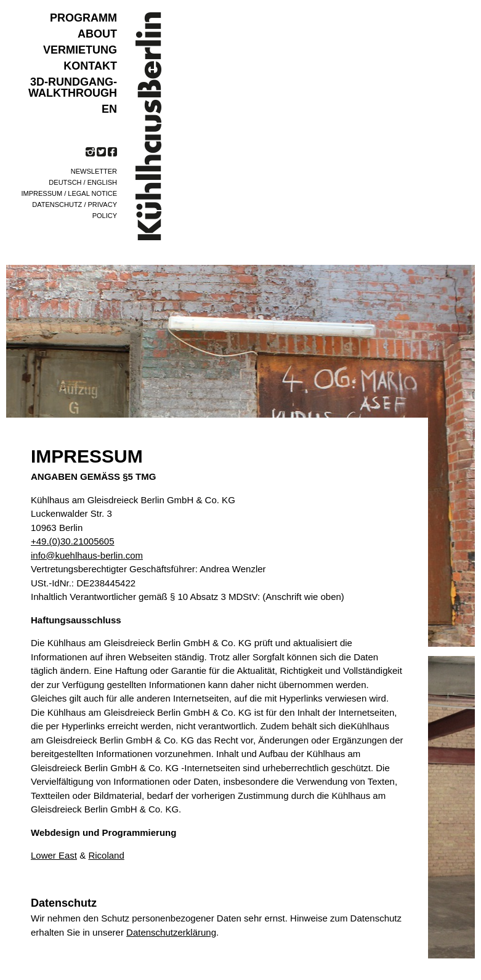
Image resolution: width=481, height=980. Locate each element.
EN (109, 109)
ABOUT (97, 34)
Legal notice (92, 193)
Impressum (42, 193)
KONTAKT (90, 66)
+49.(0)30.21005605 (73, 541)
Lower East (54, 855)
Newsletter (94, 171)
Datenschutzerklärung (171, 932)
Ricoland (106, 855)
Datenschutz (57, 205)
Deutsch (65, 182)
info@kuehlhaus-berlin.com (87, 555)
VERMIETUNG (80, 50)
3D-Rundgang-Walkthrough (73, 87)
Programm (83, 18)
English (102, 182)
